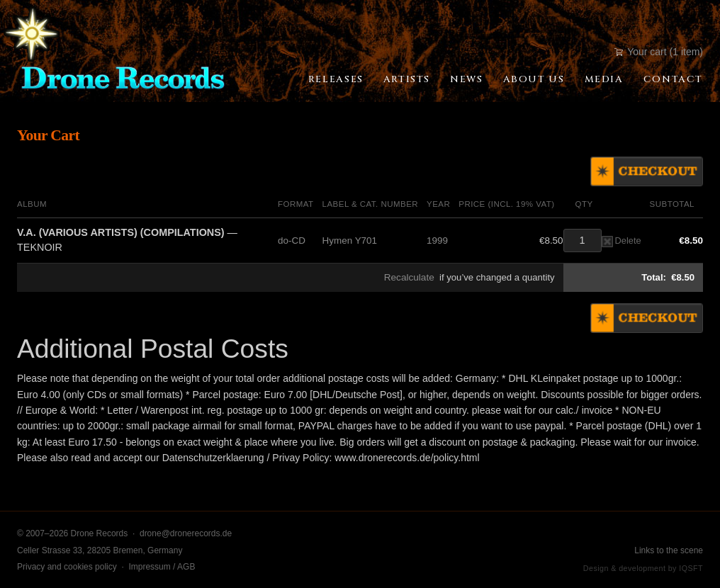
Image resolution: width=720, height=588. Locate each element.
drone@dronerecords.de (186, 533)
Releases (336, 79)
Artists (407, 79)
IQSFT (691, 568)
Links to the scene (669, 550)
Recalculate (409, 277)
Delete (621, 241)
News (466, 79)
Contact (673, 79)
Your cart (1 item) (659, 52)
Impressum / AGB (162, 567)
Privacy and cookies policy (67, 567)
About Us (534, 79)
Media (604, 79)
